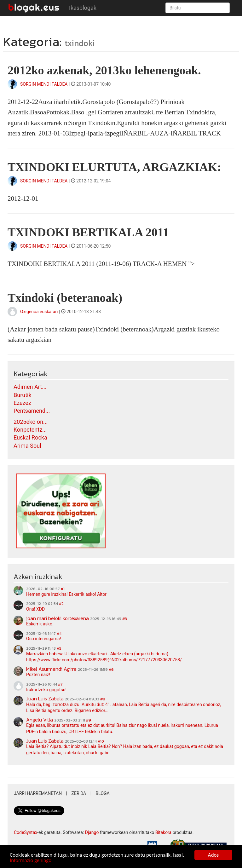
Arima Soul (27, 446)
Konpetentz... (30, 430)
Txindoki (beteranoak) (65, 298)
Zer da (79, 793)
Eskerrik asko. (40, 624)
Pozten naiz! (38, 675)
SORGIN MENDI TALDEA (44, 84)
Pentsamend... (32, 411)
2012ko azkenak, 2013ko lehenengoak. (104, 70)
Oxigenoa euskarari (40, 312)
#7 (60, 684)
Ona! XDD (35, 609)
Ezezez (22, 403)
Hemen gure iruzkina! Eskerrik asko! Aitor (66, 594)
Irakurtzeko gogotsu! (46, 690)
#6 (111, 670)
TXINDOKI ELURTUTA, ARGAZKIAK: (114, 167)
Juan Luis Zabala (45, 698)
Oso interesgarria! (43, 639)
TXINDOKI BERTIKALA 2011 (88, 232)
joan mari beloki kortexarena (58, 618)
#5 (59, 648)
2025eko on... (31, 422)
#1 (63, 589)
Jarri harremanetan (38, 793)
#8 (103, 699)
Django (92, 832)
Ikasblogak (83, 8)
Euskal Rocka (30, 437)
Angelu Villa (40, 720)
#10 (101, 741)
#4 (59, 634)
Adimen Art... (30, 387)
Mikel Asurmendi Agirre (51, 669)
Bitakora (164, 832)
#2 (61, 604)
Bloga (103, 793)
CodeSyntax (26, 832)
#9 (89, 720)
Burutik (23, 395)
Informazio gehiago (31, 861)
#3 (125, 619)
